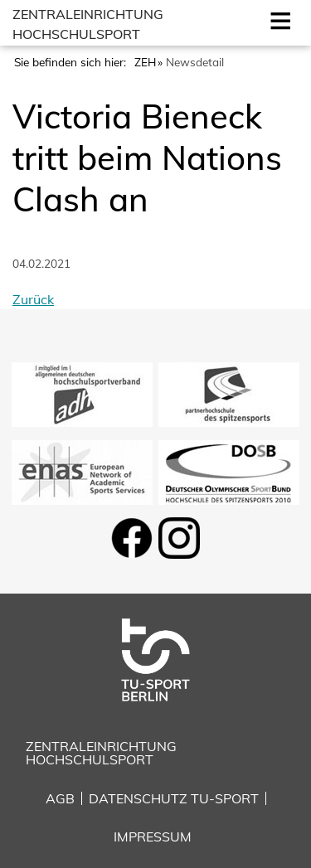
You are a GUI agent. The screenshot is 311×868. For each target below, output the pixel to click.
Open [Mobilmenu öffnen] (277, 19)
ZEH (145, 62)
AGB (60, 798)
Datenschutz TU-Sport (174, 798)
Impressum (153, 836)
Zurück (33, 299)
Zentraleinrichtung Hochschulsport (101, 753)
